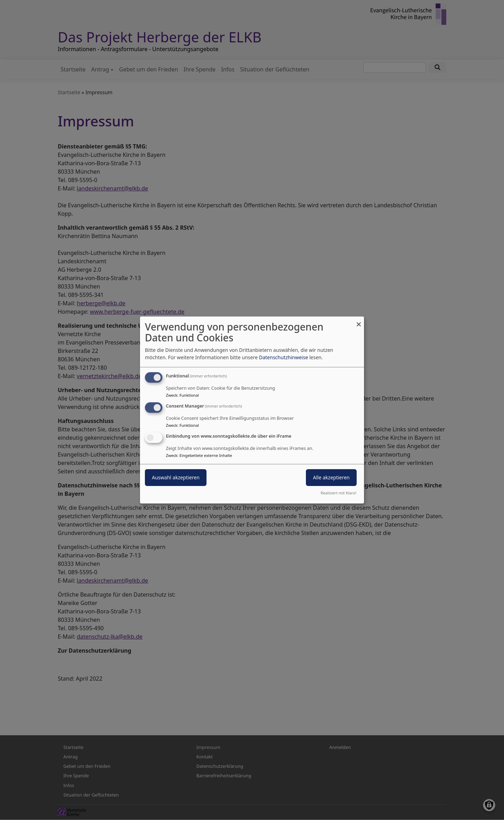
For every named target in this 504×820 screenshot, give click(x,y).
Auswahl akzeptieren (176, 477)
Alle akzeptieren (331, 477)
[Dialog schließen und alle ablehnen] (359, 321)
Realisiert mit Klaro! (338, 493)
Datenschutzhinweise (283, 357)
